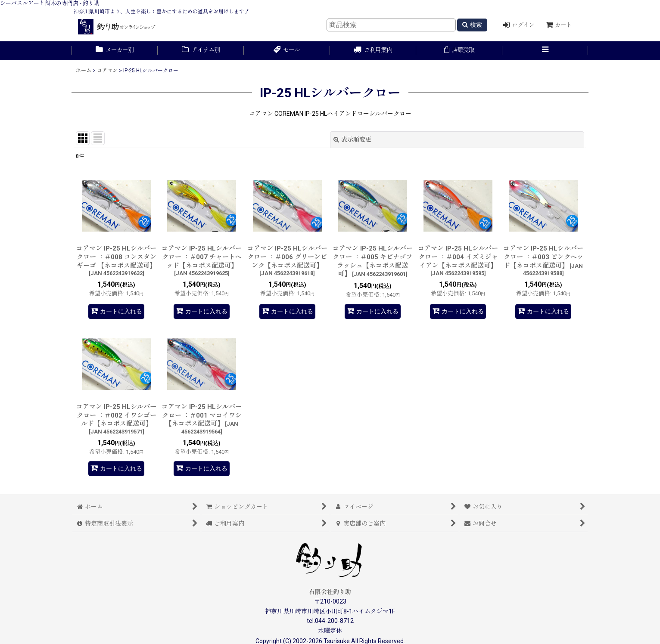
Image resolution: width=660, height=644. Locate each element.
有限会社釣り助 (330, 592)
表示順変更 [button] (352, 139)
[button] (545, 51)
